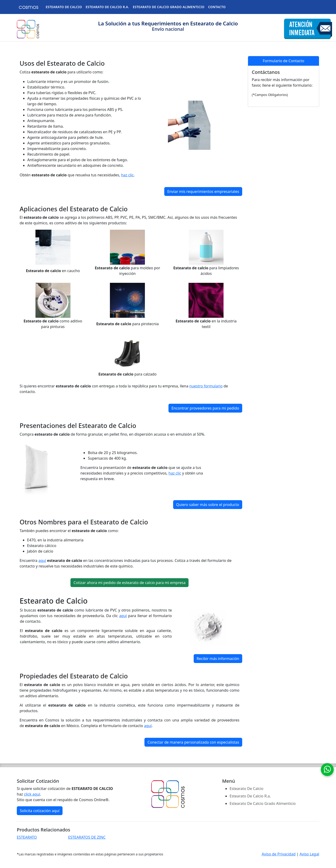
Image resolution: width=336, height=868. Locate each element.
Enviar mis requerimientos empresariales (203, 191)
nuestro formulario (206, 386)
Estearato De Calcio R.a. (250, 796)
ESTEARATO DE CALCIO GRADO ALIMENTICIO (169, 7)
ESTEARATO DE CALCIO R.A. (107, 7)
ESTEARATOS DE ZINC (87, 837)
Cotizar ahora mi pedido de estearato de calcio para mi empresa (129, 583)
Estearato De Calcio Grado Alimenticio (263, 803)
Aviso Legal (309, 854)
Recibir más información (218, 659)
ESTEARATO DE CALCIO (64, 7)
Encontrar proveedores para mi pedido (205, 408)
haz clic (127, 175)
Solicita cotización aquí (40, 811)
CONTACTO (217, 7)
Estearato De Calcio (247, 789)
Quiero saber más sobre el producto (208, 505)
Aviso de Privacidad (279, 854)
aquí (42, 560)
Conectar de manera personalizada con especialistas (193, 742)
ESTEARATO (27, 837)
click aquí (32, 794)
